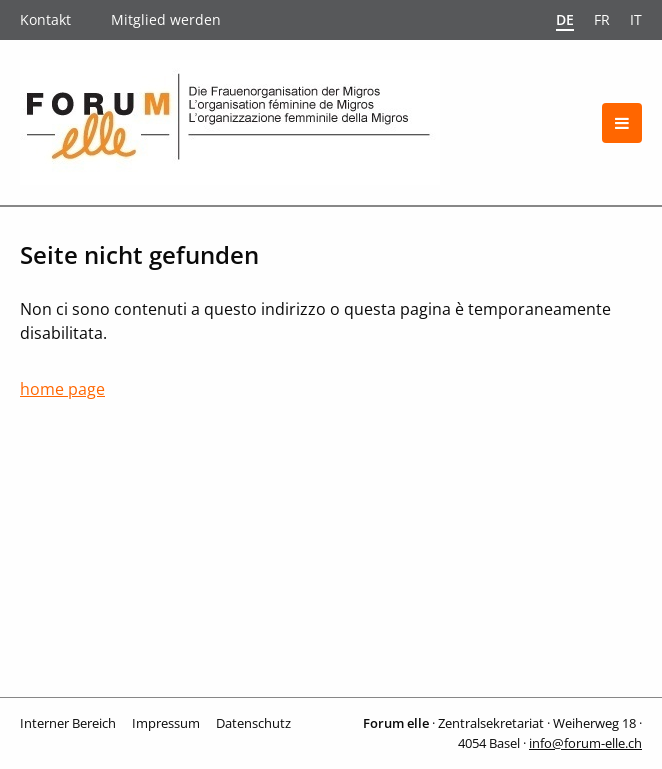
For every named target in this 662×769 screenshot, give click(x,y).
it (636, 19)
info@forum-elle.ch (585, 743)
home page (62, 389)
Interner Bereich (68, 723)
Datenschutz (253, 723)
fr (602, 19)
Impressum (166, 723)
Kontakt (45, 19)
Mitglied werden (166, 19)
